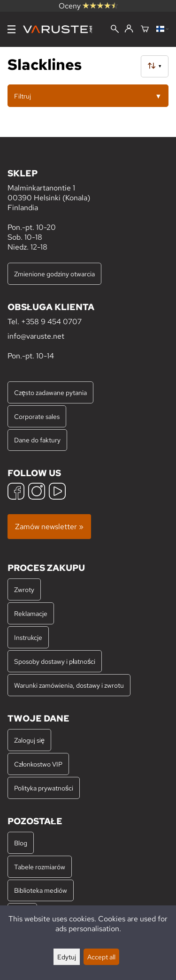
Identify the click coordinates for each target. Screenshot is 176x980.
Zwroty (24, 589)
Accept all (101, 957)
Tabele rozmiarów (40, 867)
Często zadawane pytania (50, 392)
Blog (21, 843)
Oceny (88, 6)
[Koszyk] (145, 30)
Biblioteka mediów (41, 890)
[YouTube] (57, 492)
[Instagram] (37, 492)
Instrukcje (28, 637)
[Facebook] (16, 492)
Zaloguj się (29, 740)
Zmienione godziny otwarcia (54, 274)
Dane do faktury (37, 440)
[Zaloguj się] (129, 29)
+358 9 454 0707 (51, 322)
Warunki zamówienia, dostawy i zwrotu (69, 685)
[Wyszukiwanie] (115, 30)
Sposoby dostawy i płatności (55, 661)
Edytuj (67, 957)
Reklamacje (31, 613)
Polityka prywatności (44, 788)
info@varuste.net (36, 336)
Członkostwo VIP (38, 764)
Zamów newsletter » (49, 527)
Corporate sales (37, 416)
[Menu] (11, 29)
